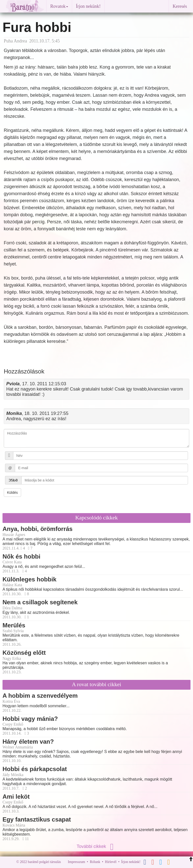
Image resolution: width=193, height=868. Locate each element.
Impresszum (76, 862)
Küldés (12, 493)
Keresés (180, 6)
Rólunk (95, 862)
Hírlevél (111, 862)
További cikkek (96, 846)
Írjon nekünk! (88, 6)
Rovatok (59, 6)
